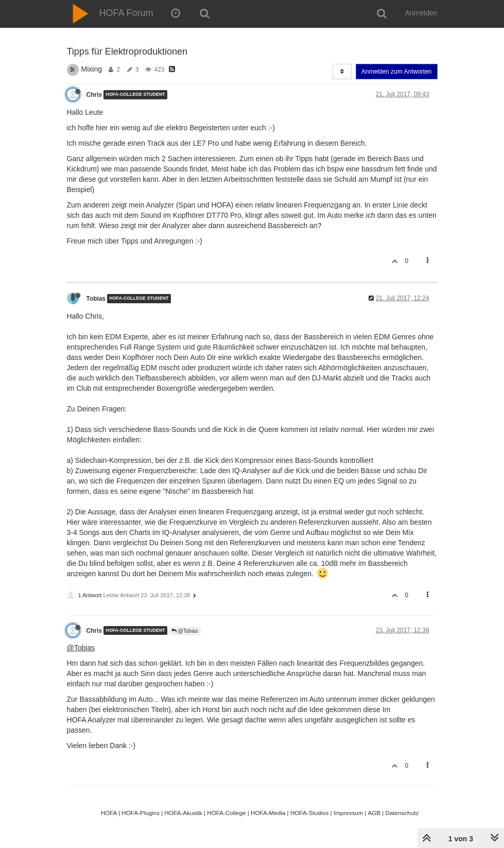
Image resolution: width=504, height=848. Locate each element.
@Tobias (185, 631)
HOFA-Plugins (141, 813)
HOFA (109, 813)
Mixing (92, 69)
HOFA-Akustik (184, 813)
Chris (94, 95)
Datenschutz (402, 813)
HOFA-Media (268, 813)
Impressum (349, 813)
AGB (374, 813)
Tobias (96, 299)
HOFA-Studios (310, 813)
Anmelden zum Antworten (397, 72)
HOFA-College (226, 813)
